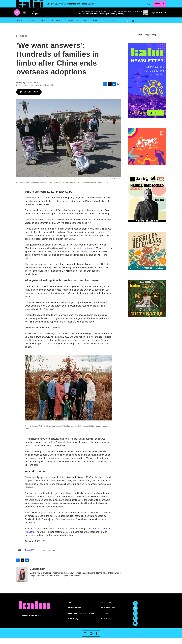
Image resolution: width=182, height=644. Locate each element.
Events (70, 26)
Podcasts (82, 26)
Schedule (19, 26)
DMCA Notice (105, 624)
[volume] (24, 18)
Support (109, 26)
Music (44, 26)
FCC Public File (106, 608)
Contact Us (104, 619)
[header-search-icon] (150, 7)
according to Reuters (84, 254)
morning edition (48, 556)
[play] (17, 18)
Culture (57, 26)
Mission (70, 608)
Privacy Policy (73, 624)
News (32, 26)
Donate (162, 6)
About (96, 26)
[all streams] (159, 18)
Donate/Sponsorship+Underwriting (80, 619)
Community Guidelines (109, 613)
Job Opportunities (74, 613)
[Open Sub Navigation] (26, 26)
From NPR (21, 41)
